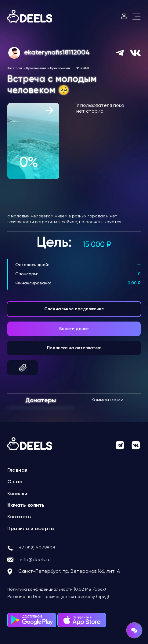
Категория (15, 68)
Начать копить (26, 505)
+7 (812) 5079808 (37, 548)
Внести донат (74, 329)
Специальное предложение (74, 309)
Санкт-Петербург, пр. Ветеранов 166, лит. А (69, 572)
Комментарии (107, 400)
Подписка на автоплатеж (74, 348)
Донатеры (41, 401)
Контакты (19, 517)
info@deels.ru (35, 560)
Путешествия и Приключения (48, 68)
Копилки (17, 494)
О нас (15, 482)
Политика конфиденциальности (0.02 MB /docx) (57, 589)
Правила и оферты (31, 529)
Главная (18, 470)
